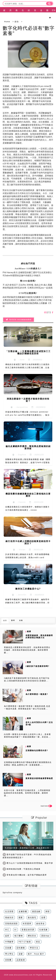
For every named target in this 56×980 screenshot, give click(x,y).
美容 (35, 14)
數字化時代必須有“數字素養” (29, 31)
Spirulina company (12, 893)
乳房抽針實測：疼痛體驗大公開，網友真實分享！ (28, 848)
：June (19, 360)
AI (15, 930)
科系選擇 (27, 924)
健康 (4, 14)
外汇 (7, 930)
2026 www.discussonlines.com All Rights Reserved (28, 975)
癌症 (38, 942)
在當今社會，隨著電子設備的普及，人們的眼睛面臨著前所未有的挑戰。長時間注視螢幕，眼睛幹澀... (27, 793)
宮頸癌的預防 (11, 924)
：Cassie (19, 502)
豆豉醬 (8, 948)
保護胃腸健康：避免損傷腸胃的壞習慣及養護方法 (39, 636)
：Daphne (19, 455)
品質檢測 (21, 960)
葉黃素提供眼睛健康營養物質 (39, 778)
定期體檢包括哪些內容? (37, 750)
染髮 (21, 954)
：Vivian (19, 550)
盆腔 (7, 936)
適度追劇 (36, 911)
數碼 (48, 14)
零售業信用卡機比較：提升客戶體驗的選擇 (25, 875)
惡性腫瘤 (21, 948)
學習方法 (34, 948)
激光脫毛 (32, 918)
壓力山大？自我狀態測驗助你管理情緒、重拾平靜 (28, 863)
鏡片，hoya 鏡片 (36, 954)
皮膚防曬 (23, 911)
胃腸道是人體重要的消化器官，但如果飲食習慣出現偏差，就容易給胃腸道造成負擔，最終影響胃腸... (27, 650)
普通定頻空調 (28, 930)
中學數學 (9, 942)
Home (7, 22)
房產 (11, 14)
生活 (23, 14)
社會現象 (43, 930)
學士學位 (9, 954)
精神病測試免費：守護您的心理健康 (21, 869)
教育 (17, 14)
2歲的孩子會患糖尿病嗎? (37, 666)
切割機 (8, 960)
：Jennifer (19, 595)
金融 (41, 14)
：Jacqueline (19, 407)
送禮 (43, 918)
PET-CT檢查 (25, 942)
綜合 (29, 14)
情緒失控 (9, 918)
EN (54, 10)
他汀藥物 (19, 936)
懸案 (21, 918)
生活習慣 (9, 911)
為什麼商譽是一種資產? (37, 694)
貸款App (45, 936)
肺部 (48, 911)
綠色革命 (40, 924)
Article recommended (19, 320)
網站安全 (32, 936)
